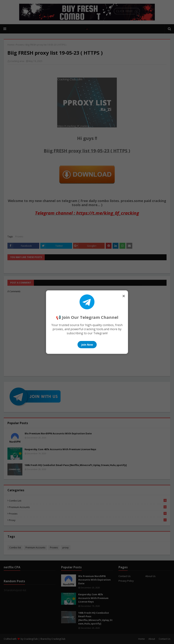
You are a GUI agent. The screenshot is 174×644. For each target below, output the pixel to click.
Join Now (87, 345)
